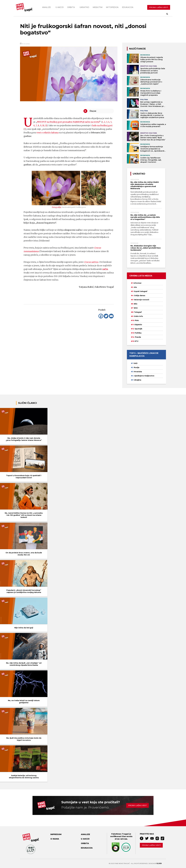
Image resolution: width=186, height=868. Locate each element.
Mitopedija (112, 7)
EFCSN (124, 839)
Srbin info (138, 316)
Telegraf (138, 312)
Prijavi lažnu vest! (151, 845)
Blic (136, 304)
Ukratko (84, 7)
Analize (46, 7)
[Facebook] (101, 316)
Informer (138, 283)
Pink (137, 320)
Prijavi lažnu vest (137, 805)
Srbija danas (140, 296)
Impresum (56, 834)
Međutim (98, 7)
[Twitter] (106, 316)
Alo (135, 287)
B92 (136, 308)
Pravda (138, 337)
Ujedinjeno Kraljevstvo (144, 376)
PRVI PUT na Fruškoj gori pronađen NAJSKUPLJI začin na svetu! (70, 122)
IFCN (117, 839)
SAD (136, 363)
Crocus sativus (92, 262)
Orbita (71, 7)
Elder (159, 863)
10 (48, 125)
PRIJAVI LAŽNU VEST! (159, 7)
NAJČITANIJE (137, 49)
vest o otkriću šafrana (55, 133)
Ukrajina (138, 380)
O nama (55, 839)
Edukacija (128, 7)
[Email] (111, 316)
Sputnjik (138, 329)
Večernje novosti (142, 300)
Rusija (137, 367)
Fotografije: (57, 207)
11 (50, 125)
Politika (138, 333)
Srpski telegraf (141, 291)
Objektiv (138, 325)
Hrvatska (138, 372)
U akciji (60, 7)
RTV (136, 341)
